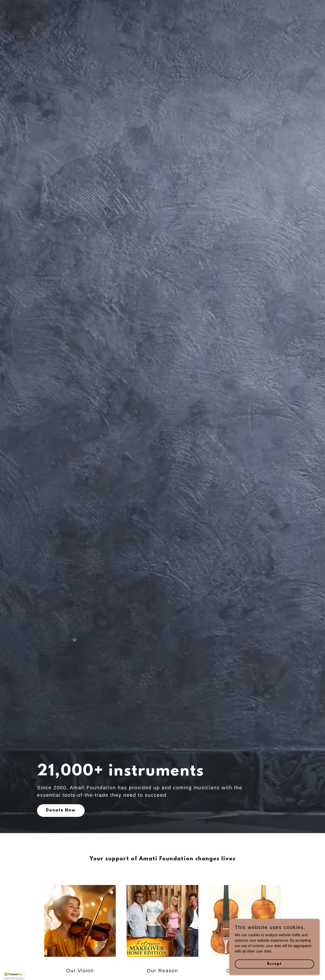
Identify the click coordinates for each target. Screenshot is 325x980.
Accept (274, 964)
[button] (14, 976)
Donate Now (61, 811)
